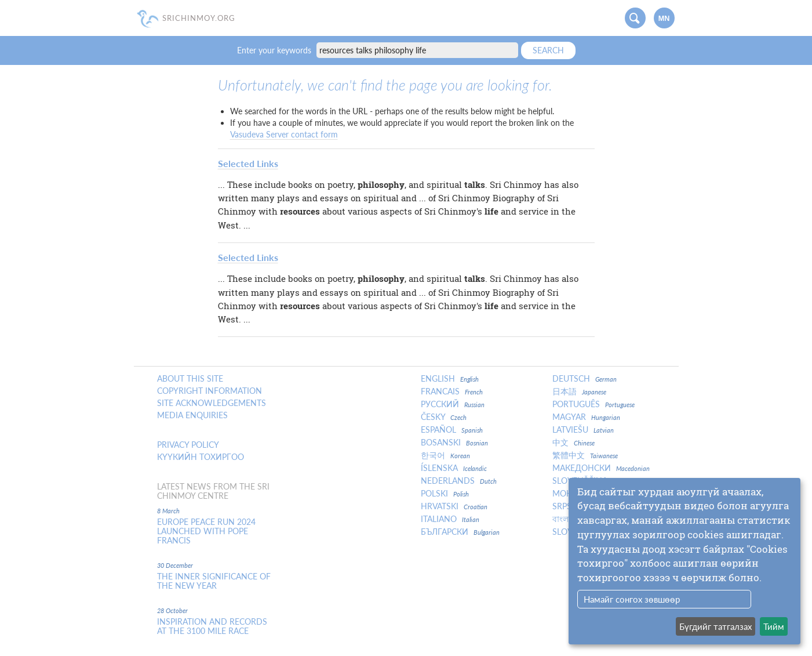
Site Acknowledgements (212, 403)
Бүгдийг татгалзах (715, 626)
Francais (452, 392)
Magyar (586, 417)
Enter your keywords (275, 50)
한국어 (445, 455)
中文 (574, 443)
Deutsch (585, 379)
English (450, 379)
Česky (444, 417)
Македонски (601, 468)
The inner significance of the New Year (214, 581)
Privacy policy (188, 445)
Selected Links (248, 163)
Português (593, 404)
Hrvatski (454, 506)
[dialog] (684, 561)
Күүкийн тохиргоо (201, 457)
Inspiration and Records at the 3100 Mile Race (212, 626)
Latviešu (583, 430)
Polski (445, 494)
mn (664, 19)
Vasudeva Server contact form (284, 134)
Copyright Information (210, 391)
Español (452, 430)
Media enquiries (192, 415)
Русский (453, 404)
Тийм (774, 626)
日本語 (579, 392)
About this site (190, 379)
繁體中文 (585, 455)
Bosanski (454, 443)
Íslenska (454, 468)
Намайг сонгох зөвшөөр (632, 599)
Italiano (450, 519)
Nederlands (459, 481)
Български (460, 532)
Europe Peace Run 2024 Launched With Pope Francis (206, 531)
